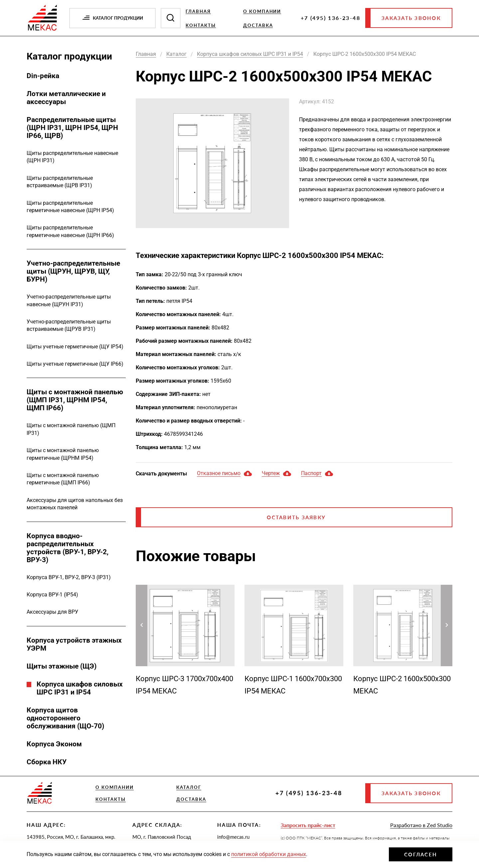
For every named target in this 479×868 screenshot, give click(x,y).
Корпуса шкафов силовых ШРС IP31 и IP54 (80, 688)
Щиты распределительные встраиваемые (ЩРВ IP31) (60, 182)
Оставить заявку (296, 517)
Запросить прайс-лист (308, 825)
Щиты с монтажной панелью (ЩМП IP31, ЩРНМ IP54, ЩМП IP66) (75, 400)
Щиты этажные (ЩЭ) (62, 666)
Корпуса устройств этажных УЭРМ (74, 644)
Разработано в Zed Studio (421, 825)
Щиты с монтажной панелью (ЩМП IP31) (71, 429)
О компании (262, 11)
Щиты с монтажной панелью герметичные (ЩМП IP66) (63, 479)
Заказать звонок (411, 18)
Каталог (189, 787)
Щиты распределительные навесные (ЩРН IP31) (72, 157)
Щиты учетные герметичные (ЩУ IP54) (75, 347)
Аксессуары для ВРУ (52, 612)
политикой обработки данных (269, 854)
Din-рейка (43, 76)
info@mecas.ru (233, 837)
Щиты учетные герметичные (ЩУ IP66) (75, 364)
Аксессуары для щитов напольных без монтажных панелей (75, 504)
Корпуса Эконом (54, 744)
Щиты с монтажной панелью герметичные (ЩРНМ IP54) (63, 454)
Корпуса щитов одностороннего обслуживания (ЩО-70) (65, 718)
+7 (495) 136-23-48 (330, 18)
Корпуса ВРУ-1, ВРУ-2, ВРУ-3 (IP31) (69, 577)
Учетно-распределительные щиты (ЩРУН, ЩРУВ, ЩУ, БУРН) (73, 271)
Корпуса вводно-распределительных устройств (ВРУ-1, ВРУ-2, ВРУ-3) (68, 548)
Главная (198, 11)
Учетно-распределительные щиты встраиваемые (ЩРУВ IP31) (69, 325)
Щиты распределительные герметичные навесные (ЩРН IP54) (70, 207)
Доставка (258, 25)
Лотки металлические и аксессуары (66, 98)
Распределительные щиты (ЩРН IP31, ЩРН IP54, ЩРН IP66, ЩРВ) (72, 128)
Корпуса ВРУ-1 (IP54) (52, 595)
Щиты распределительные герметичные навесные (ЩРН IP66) (70, 231)
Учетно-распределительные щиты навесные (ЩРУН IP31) (69, 300)
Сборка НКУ (47, 762)
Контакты (201, 25)
